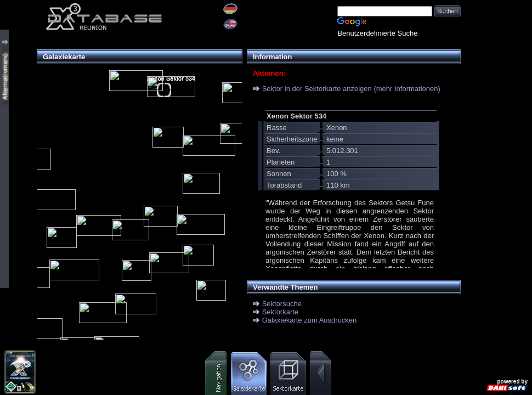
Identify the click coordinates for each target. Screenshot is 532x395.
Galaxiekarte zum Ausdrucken (310, 320)
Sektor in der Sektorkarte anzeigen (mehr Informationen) (351, 89)
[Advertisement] (496, 34)
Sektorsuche (282, 304)
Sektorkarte (280, 312)
